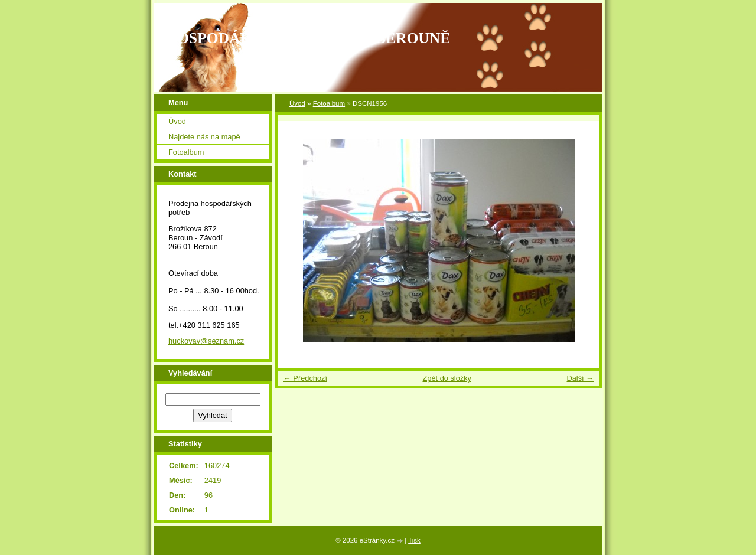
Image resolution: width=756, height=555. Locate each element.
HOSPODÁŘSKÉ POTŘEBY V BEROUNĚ (308, 38)
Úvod (297, 103)
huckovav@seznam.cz (206, 341)
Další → (580, 378)
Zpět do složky (447, 378)
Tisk (414, 540)
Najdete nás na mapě (204, 137)
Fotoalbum (329, 103)
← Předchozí (305, 378)
